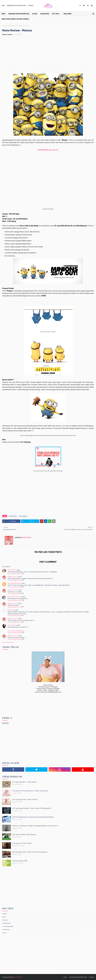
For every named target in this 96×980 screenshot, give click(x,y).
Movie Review (11, 26)
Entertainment (13, 516)
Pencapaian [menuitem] (45, 14)
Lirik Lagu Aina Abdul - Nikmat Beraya (24, 834)
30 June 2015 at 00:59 (15, 633)
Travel (5, 933)
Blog (4, 917)
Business (6, 920)
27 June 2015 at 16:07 (15, 594)
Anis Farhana (12, 625)
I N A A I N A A (12, 570)
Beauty (5, 914)
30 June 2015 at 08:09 (15, 639)
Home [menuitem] (3, 14)
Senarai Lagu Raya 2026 (20, 861)
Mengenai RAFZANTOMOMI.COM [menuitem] (19, 14)
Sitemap (31, 5)
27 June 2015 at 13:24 (15, 580)
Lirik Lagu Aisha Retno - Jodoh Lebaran (24, 782)
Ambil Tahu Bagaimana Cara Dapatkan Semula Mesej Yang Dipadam (33, 817)
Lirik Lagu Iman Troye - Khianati (22, 843)
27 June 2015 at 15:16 (15, 587)
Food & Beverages (8, 926)
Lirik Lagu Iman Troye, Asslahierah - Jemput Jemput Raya (30, 791)
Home (3, 5)
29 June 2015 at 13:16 (15, 615)
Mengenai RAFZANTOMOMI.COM (16, 5)
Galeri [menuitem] (35, 14)
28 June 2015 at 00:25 (15, 600)
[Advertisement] (49, 55)
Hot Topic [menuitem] (56, 14)
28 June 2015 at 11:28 (15, 607)
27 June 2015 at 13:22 (15, 574)
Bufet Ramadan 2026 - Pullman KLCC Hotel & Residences (30, 852)
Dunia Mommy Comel (15, 597)
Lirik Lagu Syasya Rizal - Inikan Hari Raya (25, 799)
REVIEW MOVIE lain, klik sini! (48, 150)
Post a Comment (8, 642)
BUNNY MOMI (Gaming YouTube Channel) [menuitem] (15, 19)
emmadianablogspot (14, 583)
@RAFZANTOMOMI (17, 977)
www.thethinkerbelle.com (16, 631)
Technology (6, 929)
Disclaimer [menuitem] (68, 14)
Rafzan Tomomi (7, 34)
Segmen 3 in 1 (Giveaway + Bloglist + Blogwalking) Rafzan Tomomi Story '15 (35, 826)
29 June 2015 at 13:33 (15, 622)
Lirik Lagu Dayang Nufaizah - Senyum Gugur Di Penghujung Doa (32, 808)
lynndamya (11, 610)
